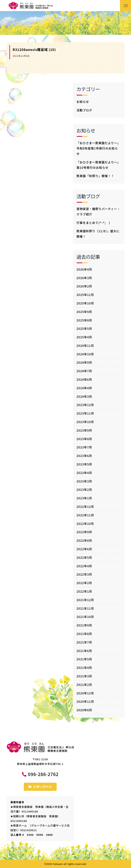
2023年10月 (85, 422)
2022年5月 (84, 557)
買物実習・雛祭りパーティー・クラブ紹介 (98, 211)
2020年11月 (85, 701)
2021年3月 (84, 676)
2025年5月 (84, 329)
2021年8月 (84, 634)
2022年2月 (84, 583)
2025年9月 (84, 312)
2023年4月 (84, 473)
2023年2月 (84, 490)
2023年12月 (85, 405)
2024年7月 (84, 371)
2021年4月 (84, 668)
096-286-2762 (43, 774)
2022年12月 (85, 507)
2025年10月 (85, 303)
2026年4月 (84, 269)
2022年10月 (85, 524)
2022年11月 (85, 515)
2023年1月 (84, 498)
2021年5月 (84, 659)
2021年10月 (85, 617)
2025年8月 (84, 320)
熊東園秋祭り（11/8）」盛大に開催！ (98, 234)
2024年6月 (84, 379)
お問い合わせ (40, 787)
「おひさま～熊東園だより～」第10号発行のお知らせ (99, 165)
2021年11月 (85, 608)
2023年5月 (84, 464)
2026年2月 (84, 286)
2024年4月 (84, 388)
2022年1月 (84, 591)
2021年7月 (84, 642)
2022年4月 (84, 566)
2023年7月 (84, 447)
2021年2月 (84, 685)
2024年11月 (85, 346)
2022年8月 (84, 540)
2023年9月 (84, 430)
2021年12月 (85, 600)
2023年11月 (85, 413)
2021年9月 (84, 625)
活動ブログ (84, 110)
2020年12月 (85, 693)
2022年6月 (84, 549)
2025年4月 (84, 337)
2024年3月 (84, 396)
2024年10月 (85, 354)
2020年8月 (84, 710)
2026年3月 (84, 278)
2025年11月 (85, 295)
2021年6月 (84, 651)
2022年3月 (84, 574)
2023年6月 (84, 456)
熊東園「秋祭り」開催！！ (95, 176)
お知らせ (83, 102)
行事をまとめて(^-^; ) (93, 223)
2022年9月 (84, 532)
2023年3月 (84, 481)
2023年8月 (84, 439)
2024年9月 (84, 362)
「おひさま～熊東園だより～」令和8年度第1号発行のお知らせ (99, 148)
